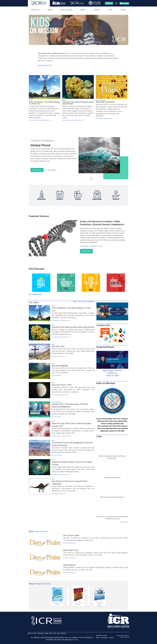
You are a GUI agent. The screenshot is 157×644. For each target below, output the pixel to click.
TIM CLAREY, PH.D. (58, 455)
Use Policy (99, 635)
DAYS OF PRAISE (101, 100)
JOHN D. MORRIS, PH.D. (70, 558)
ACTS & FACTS (82, 302)
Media (83, 10)
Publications (66, 10)
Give (110, 10)
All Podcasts (35, 294)
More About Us (45, 66)
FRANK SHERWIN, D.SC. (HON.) (61, 395)
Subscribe (124, 3)
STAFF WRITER (57, 375)
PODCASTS (91, 302)
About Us (35, 10)
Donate (109, 3)
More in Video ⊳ (124, 522)
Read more (86, 251)
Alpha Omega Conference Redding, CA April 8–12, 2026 (112, 373)
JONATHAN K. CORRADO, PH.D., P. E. (62, 320)
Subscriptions (104, 638)
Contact (111, 638)
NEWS (31, 100)
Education (63, 633)
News (50, 10)
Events (97, 10)
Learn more (37, 170)
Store (123, 10)
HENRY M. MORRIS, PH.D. (60, 356)
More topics (52, 170)
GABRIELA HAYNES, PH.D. (60, 494)
